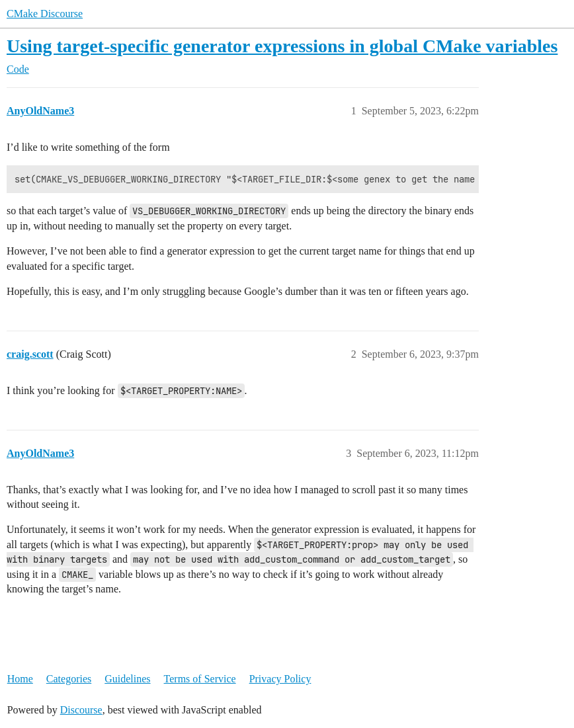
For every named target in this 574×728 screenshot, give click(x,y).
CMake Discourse (45, 14)
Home (20, 679)
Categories (69, 679)
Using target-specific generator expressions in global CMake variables (282, 46)
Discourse (81, 710)
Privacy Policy (280, 679)
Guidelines (127, 679)
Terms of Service (200, 679)
